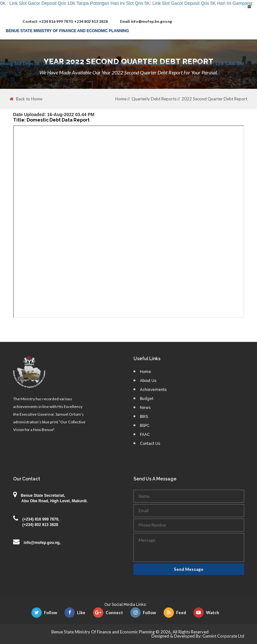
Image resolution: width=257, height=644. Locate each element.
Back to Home (26, 99)
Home (121, 99)
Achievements (153, 390)
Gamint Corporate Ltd (223, 636)
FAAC (145, 435)
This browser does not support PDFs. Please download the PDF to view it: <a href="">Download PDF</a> (129, 222)
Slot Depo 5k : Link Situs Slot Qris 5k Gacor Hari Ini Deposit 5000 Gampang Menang (98, 64)
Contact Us (150, 444)
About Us (148, 381)
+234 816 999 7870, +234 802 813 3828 (65, 21)
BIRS (144, 417)
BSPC (145, 426)
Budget (147, 399)
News (145, 408)
